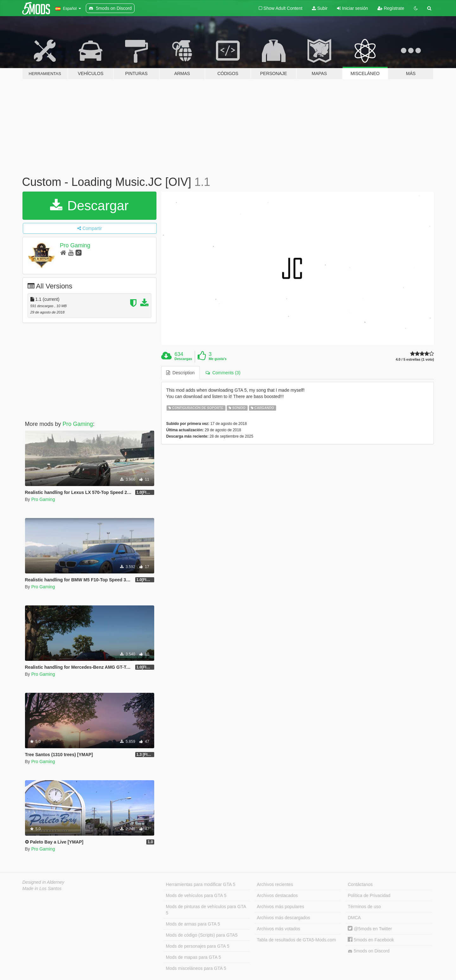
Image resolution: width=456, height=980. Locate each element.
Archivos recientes (275, 884)
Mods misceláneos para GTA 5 (196, 968)
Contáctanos (360, 884)
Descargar (89, 206)
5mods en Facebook (371, 940)
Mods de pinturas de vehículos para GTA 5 (206, 910)
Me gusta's (218, 359)
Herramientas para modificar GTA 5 (201, 884)
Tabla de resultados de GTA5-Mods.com (296, 940)
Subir (320, 8)
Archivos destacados (277, 895)
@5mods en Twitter (370, 929)
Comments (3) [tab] (223, 373)
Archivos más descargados (283, 918)
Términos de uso (364, 907)
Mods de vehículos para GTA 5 (196, 895)
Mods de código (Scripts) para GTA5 (202, 935)
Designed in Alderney (44, 882)
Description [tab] (180, 373)
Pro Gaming (75, 245)
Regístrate (391, 8)
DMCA (354, 918)
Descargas (183, 359)
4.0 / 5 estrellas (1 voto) (415, 360)
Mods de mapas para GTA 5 (193, 957)
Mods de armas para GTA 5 (193, 924)
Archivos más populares (280, 907)
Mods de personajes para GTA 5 (198, 946)
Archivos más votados (279, 929)
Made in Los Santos (42, 888)
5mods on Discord (369, 951)
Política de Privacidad (369, 895)
